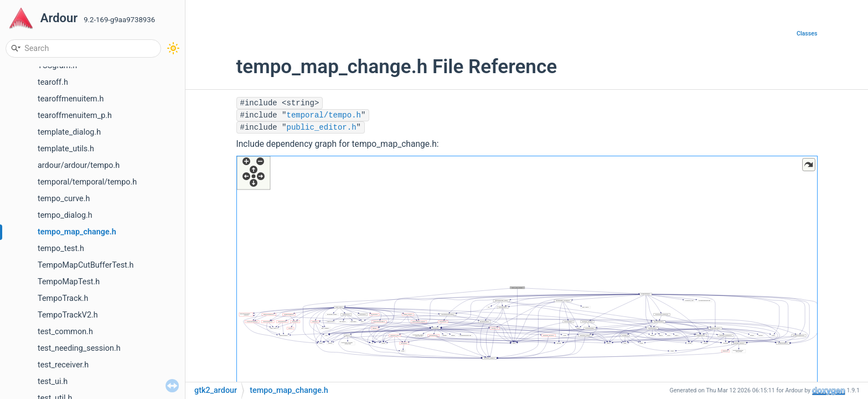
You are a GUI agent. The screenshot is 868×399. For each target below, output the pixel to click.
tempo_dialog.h (65, 215)
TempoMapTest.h (69, 282)
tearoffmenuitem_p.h (75, 116)
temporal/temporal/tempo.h (87, 182)
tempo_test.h (61, 249)
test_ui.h (53, 382)
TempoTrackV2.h (68, 315)
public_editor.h (322, 127)
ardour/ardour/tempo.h (79, 165)
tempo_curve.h (64, 199)
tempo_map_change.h (77, 232)
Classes (807, 34)
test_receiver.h (63, 365)
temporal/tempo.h (324, 115)
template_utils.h (66, 149)
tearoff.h (53, 82)
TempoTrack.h (63, 298)
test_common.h (65, 332)
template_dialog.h (69, 132)
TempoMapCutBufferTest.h (86, 265)
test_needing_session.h (79, 348)
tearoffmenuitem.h (71, 99)
